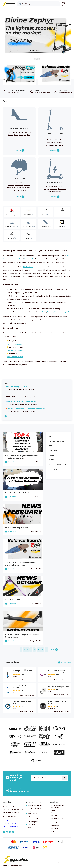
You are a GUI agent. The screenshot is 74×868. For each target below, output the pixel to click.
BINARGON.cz (67, 863)
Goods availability (34, 819)
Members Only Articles (57, 441)
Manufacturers (33, 814)
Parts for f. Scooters (19, 129)
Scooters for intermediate (55, 145)
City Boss (58, 312)
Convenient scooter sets (57, 137)
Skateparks (53, 469)
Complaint (55, 828)
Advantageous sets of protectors (19, 185)
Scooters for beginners (55, 143)
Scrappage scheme (50, 189)
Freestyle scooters (55, 134)
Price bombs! (12, 132)
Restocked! (53, 450)
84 (47, 650)
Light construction (60, 140)
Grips (29, 135)
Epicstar (67, 312)
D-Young (50, 312)
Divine (44, 312)
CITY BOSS (49, 186)
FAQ (29, 816)
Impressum (55, 826)
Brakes (11, 135)
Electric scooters (55, 183)
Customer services (55, 192)
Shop (29, 811)
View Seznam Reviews (15, 350)
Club (29, 827)
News (46, 137)
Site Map (19, 865)
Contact (54, 816)
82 (39, 650)
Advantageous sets (24, 132)
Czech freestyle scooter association (59, 822)
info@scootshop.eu (20, 791)
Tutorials (54, 813)
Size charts (31, 824)
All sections (53, 436)
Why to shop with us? (35, 808)
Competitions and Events (58, 465)
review (53, 831)
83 (43, 650)
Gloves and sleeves (19, 191)
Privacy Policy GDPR (58, 818)
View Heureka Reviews (15, 357)
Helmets (10, 188)
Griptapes (22, 135)
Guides (51, 460)
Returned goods (33, 822)
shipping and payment (35, 805)
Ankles (29, 188)
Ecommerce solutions (55, 863)
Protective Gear (19, 179)
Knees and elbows (20, 188)
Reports (52, 474)
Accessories (62, 189)
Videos (51, 455)
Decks (16, 135)
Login (65, 778)
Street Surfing (59, 186)
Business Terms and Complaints (58, 806)
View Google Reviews (14, 344)
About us (54, 810)
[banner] (9, 4)
